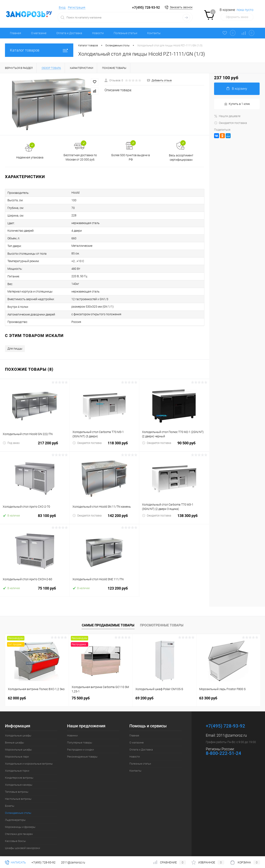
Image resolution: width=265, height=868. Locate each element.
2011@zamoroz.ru (232, 728)
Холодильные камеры (19, 777)
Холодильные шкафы (18, 728)
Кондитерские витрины (19, 770)
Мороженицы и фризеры (20, 820)
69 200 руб (144, 691)
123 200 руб (105, 583)
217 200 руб (35, 438)
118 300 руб (105, 438)
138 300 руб (174, 511)
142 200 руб (105, 511)
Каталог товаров (39, 50)
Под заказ (11, 436)
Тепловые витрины (17, 785)
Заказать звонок (181, 7)
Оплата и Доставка (69, 33)
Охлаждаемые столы (18, 806)
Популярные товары (80, 735)
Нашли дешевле (227, 116)
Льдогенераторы (15, 813)
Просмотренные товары (162, 618)
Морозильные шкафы (18, 742)
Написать (15, 862)
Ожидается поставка (87, 436)
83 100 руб (35, 511)
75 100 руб (35, 583)
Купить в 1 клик (237, 104)
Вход (62, 7)
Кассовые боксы (15, 834)
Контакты (154, 33)
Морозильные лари (17, 749)
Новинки (72, 728)
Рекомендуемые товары (82, 749)
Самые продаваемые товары (108, 618)
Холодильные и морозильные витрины (29, 756)
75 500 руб (81, 691)
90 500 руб (174, 438)
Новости (98, 33)
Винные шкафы (14, 735)
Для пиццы (15, 341)
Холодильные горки (17, 763)
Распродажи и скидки (80, 742)
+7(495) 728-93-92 (146, 8)
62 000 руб (17, 691)
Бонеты (10, 799)
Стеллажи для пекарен (19, 827)
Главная (16, 33)
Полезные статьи (125, 33)
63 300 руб (208, 691)
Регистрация (77, 7)
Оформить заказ (237, 17)
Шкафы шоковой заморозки (22, 841)
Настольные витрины (18, 792)
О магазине (39, 33)
